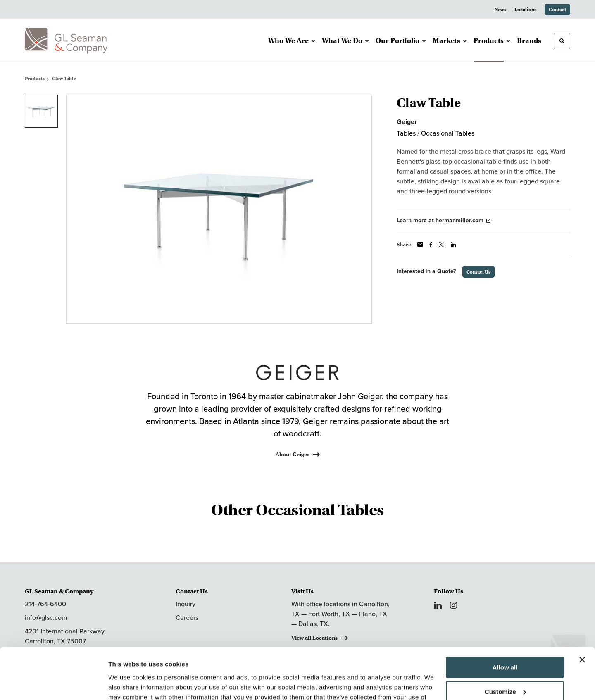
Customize (505, 646)
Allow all (505, 622)
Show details (127, 684)
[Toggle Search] (562, 41)
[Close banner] (582, 614)
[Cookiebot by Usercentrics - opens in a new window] (54, 684)
